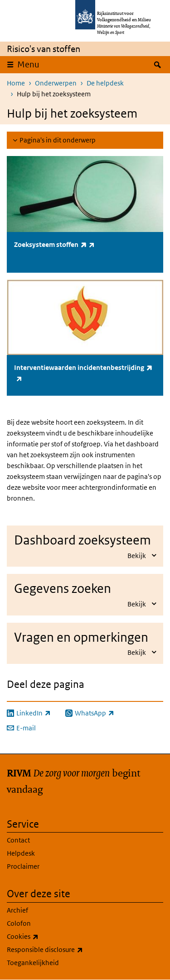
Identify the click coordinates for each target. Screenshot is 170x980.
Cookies (43, 937)
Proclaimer (23, 866)
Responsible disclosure (65, 950)
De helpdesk (105, 83)
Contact (18, 840)
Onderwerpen (56, 83)
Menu (28, 64)
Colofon (19, 923)
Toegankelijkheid (33, 963)
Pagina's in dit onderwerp (58, 140)
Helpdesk (21, 853)
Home (16, 83)
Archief (17, 910)
